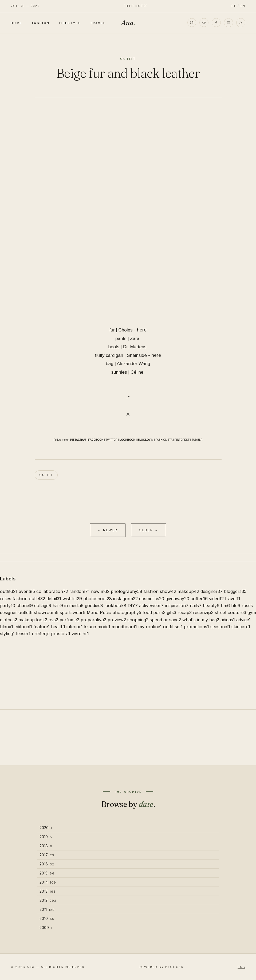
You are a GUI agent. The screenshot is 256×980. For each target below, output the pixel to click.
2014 (48, 882)
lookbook (115, 606)
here (142, 330)
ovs (53, 620)
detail (54, 599)
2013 (48, 891)
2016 (47, 864)
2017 (47, 855)
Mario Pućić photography (114, 612)
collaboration (52, 591)
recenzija (203, 612)
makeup (188, 591)
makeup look (33, 620)
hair (58, 606)
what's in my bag (201, 620)
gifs (172, 612)
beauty (211, 606)
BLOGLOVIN (145, 440)
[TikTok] (216, 23)
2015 (47, 873)
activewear (151, 606)
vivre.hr (80, 634)
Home (17, 23)
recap (185, 612)
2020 (46, 828)
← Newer (108, 530)
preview (117, 620)
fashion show (160, 591)
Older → (149, 530)
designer (212, 591)
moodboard (124, 627)
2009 (46, 928)
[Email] (229, 23)
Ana (128, 23)
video (216, 599)
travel (233, 599)
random (80, 591)
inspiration (177, 606)
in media (74, 606)
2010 (47, 918)
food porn (154, 612)
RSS (241, 967)
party (8, 606)
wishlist (72, 599)
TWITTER (111, 440)
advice (243, 620)
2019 (46, 837)
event (27, 591)
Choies (126, 330)
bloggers (235, 591)
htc (236, 606)
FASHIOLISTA (164, 440)
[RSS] (241, 23)
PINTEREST (182, 440)
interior (75, 627)
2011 (47, 909)
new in (100, 591)
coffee (199, 599)
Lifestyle (70, 23)
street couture (231, 612)
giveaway (177, 599)
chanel (25, 606)
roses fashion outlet (23, 599)
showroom (46, 612)
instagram (125, 599)
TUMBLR (197, 440)
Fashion (41, 23)
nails (196, 606)
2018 (46, 846)
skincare (241, 627)
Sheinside (137, 355)
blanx (7, 627)
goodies (94, 606)
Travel (98, 23)
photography (127, 591)
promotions (196, 627)
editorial (23, 627)
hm (225, 606)
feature (42, 627)
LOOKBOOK (127, 440)
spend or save (165, 620)
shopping (138, 620)
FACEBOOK (96, 440)
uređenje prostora (51, 634)
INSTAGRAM (78, 440)
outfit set (173, 627)
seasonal (220, 627)
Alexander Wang (134, 364)
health (58, 627)
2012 (48, 900)
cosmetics (152, 599)
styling (7, 634)
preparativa (93, 620)
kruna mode (97, 627)
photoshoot (98, 599)
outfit (46, 475)
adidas (228, 620)
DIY (133, 606)
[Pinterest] (204, 23)
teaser (23, 634)
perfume (69, 620)
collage (43, 606)
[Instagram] (192, 23)
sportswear (73, 612)
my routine (150, 627)
